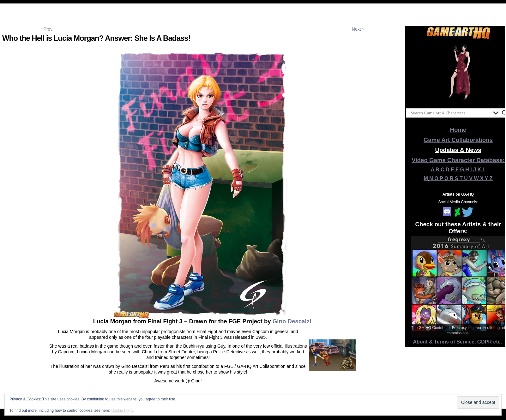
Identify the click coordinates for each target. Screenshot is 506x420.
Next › (358, 29)
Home (458, 130)
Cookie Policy (123, 411)
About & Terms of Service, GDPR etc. (458, 342)
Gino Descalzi (292, 321)
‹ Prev (47, 29)
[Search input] (450, 113)
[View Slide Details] (458, 72)
